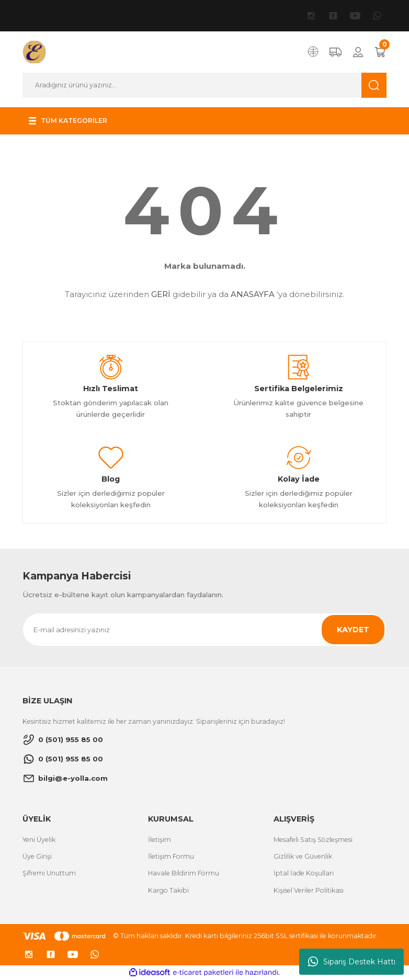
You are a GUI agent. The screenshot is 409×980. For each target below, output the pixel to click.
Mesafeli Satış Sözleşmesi (313, 840)
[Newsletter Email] (204, 630)
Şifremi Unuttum (49, 873)
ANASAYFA (253, 294)
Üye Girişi (37, 856)
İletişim (160, 840)
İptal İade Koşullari (304, 873)
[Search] (204, 85)
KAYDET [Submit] (353, 630)
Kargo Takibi (168, 890)
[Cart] (380, 52)
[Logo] (34, 52)
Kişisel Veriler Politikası (309, 890)
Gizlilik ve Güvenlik (303, 856)
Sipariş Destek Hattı (352, 962)
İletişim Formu (171, 856)
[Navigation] (70, 121)
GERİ (161, 294)
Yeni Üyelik (39, 840)
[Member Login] (358, 52)
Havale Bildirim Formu (184, 873)
